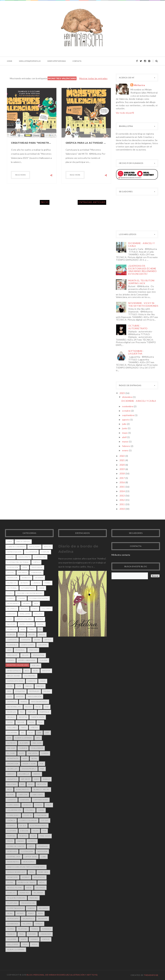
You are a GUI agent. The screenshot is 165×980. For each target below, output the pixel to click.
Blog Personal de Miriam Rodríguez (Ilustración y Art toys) (62, 975)
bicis (10, 789)
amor (41, 588)
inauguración (34, 697)
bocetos (46, 671)
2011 (122, 504)
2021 (122, 460)
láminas (36, 583)
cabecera (23, 795)
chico (35, 609)
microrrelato (14, 707)
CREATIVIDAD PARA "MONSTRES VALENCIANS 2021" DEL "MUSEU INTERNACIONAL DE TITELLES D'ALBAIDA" (32, 143)
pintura (32, 712)
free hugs (45, 836)
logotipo (42, 645)
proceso (33, 650)
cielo (49, 805)
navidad (11, 624)
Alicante (24, 743)
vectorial (12, 588)
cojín (10, 686)
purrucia (12, 629)
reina (10, 913)
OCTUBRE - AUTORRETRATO (138, 327)
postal (41, 624)
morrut (26, 877)
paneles (11, 893)
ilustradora (27, 851)
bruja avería (14, 676)
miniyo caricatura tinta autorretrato (26, 867)
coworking (41, 815)
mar (9, 650)
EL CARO (11, 753)
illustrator (31, 552)
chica (10, 593)
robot (31, 913)
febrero (126, 446)
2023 (122, 393)
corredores (13, 815)
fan (44, 831)
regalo (11, 717)
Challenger (37, 748)
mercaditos (29, 862)
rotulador (34, 547)
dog (9, 691)
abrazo (11, 774)
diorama (39, 578)
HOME (10, 61)
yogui (34, 944)
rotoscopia (13, 919)
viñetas (34, 727)
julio (125, 424)
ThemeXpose (151, 975)
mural (10, 882)
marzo (126, 442)
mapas (24, 702)
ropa (40, 913)
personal (20, 650)
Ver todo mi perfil (125, 113)
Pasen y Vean (29, 764)
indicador (42, 851)
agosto (126, 420)
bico (27, 671)
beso (31, 784)
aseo (36, 779)
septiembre (128, 415)
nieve (29, 888)
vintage (46, 939)
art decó (25, 779)
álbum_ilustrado (16, 950)
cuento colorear (28, 820)
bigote (32, 635)
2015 (122, 487)
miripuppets (24, 557)
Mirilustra (139, 85)
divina (37, 640)
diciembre (128, 397)
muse (38, 707)
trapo (24, 727)
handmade (36, 573)
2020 (122, 465)
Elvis (21, 753)
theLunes (12, 727)
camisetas (12, 640)
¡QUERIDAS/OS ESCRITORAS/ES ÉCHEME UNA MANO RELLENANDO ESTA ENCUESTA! (142, 270)
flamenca (12, 645)
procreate (12, 655)
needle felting (15, 888)
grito (31, 846)
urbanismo (46, 934)
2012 (122, 500)
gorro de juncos (16, 846)
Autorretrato (28, 588)
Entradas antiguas (92, 202)
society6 (23, 717)
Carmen (23, 748)
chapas (22, 598)
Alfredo (11, 743)
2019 (122, 469)
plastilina (12, 903)
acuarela (12, 609)
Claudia (44, 660)
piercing (34, 898)
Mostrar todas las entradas (93, 78)
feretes (23, 836)
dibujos (40, 686)
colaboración (14, 810)
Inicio (45, 202)
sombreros (13, 924)
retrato (24, 583)
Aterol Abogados (27, 660)
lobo (44, 857)
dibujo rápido (23, 542)
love (10, 619)
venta (24, 939)
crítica (36, 562)
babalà (46, 779)
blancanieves (23, 789)
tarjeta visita (38, 717)
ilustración (40, 557)
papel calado (26, 624)
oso (47, 707)
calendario (30, 676)
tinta (10, 542)
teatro (11, 929)
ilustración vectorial (18, 562)
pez (22, 712)
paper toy (24, 893)
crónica (11, 820)
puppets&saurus (15, 908)
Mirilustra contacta (121, 555)
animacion (12, 578)
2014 (122, 491)
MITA (36, 604)
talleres (27, 924)
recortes (43, 908)
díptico (48, 640)
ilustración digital (39, 598)
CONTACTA (76, 61)
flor (33, 836)
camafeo (12, 800)
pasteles (12, 712)
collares (46, 609)
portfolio (44, 712)
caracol (32, 681)
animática (12, 779)
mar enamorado (39, 702)
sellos (25, 655)
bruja (42, 635)
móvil (42, 882)
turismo (32, 934)
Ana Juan (37, 743)
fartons (11, 836)
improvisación (14, 552)
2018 (122, 473)
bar (22, 784)
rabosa (31, 908)
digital (11, 573)
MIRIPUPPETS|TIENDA (56, 61)
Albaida (11, 635)
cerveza (27, 805)
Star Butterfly (29, 769)
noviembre (128, 406)
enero (126, 450)
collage (38, 614)
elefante (12, 831)
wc (23, 733)
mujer (28, 707)
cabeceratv (37, 795)
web (23, 629)
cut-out (45, 820)
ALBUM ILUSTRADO (24, 738)
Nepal (34, 758)
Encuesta (33, 753)
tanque (39, 924)
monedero (12, 877)
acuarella (24, 774)
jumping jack (14, 857)
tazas (31, 722)
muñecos (12, 583)
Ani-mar (11, 748)
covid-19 (27, 815)
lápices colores (24, 619)
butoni (11, 795)
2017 (122, 478)
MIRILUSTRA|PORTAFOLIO (29, 61)
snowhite (43, 919)
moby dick (43, 872)
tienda (35, 929)
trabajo (11, 934)
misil (32, 872)
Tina (42, 769)
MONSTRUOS (13, 758)
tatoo (10, 722)
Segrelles (12, 769)
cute (19, 686)
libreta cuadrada (16, 547)
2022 (122, 456)
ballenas (12, 784)
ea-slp (23, 826)
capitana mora (41, 800)
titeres (11, 660)
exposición (13, 567)
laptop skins (31, 857)
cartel (11, 598)
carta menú (13, 805)
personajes (13, 604)
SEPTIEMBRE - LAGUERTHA (136, 352)
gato (10, 697)
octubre (127, 411)
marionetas (13, 862)
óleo (31, 733)
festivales (34, 691)
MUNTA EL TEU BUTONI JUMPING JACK (141, 282)
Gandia (45, 753)
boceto (48, 547)
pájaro (26, 604)
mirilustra (25, 614)
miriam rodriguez (16, 872)
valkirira (12, 939)
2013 (122, 496)
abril (125, 437)
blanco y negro (41, 789)
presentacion (28, 903)
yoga (25, 944)
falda (36, 831)
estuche (24, 831)
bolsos (24, 609)
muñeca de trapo (27, 882)
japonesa (12, 702)
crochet (11, 614)
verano (34, 939)
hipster (20, 697)
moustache (39, 877)
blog (36, 671)
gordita (32, 841)
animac (37, 774)
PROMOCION (13, 764)
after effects (14, 671)
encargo (23, 573)
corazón (26, 640)
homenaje (43, 846)
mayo (125, 433)
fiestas (47, 691)
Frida (22, 635)
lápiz (25, 567)
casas (43, 681)
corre (41, 810)
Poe (41, 764)
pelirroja (38, 893)
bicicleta (42, 784)
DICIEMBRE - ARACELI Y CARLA (141, 245)
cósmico (11, 826)
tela (40, 722)
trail (22, 934)
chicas (39, 805)
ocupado (40, 888)
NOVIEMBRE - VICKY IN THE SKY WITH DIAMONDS (143, 304)
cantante (25, 800)
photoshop (37, 567)
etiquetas (20, 691)
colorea (30, 810)
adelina (36, 666)
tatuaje (21, 722)
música (40, 619)
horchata (12, 851)
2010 (122, 509)
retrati (20, 913)
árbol (32, 629)
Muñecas (26, 578)
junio (125, 428)
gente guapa (27, 645)
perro (48, 583)
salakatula (28, 919)
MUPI (25, 758)
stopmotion (38, 655)
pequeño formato (16, 898)
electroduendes (38, 826)
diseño (11, 557)
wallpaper (13, 944)
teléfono (23, 929)
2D (40, 629)
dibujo (29, 686)
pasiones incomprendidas (30, 593)
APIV (38, 738)
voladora (12, 733)
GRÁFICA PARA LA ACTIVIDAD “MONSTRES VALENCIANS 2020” (86, 143)
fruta (10, 841)
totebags (46, 929)
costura (45, 552)
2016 (122, 482)
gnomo (21, 841)
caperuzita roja (15, 681)
